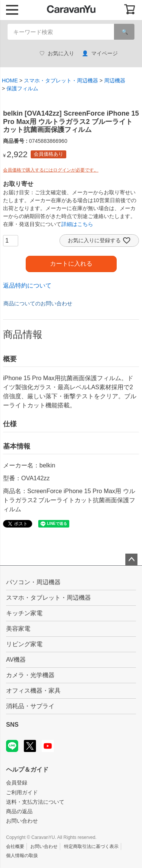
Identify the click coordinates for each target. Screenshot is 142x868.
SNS (12, 725)
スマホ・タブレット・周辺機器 (61, 80)
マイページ (100, 53)
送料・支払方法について (35, 802)
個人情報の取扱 (22, 856)
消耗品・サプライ (30, 706)
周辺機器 (115, 80)
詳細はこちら (77, 224)
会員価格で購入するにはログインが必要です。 (51, 170)
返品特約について (27, 285)
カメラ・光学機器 (30, 675)
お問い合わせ (22, 821)
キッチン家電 (24, 613)
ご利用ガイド (22, 792)
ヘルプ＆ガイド (27, 770)
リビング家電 (24, 644)
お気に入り (57, 53)
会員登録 (17, 783)
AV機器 (16, 660)
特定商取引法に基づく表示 (91, 846)
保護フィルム (22, 88)
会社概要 (15, 846)
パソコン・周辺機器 (33, 582)
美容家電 (18, 629)
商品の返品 (19, 811)
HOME (10, 80)
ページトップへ (131, 560)
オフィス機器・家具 (33, 691)
